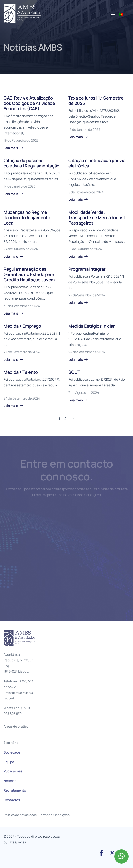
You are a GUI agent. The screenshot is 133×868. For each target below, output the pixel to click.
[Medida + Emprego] (32, 343)
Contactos (12, 800)
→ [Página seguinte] (73, 419)
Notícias (10, 781)
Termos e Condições (54, 815)
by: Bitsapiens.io (16, 842)
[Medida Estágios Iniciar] (97, 343)
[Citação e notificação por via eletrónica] (97, 180)
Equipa (9, 762)
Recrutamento (15, 790)
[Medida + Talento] (32, 389)
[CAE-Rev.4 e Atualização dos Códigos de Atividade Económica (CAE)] (32, 123)
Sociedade (12, 752)
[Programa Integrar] (97, 286)
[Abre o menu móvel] (113, 14)
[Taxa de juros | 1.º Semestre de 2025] (97, 118)
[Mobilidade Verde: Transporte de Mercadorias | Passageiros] (97, 235)
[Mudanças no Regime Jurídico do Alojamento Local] (32, 235)
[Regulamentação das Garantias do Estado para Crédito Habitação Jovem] (32, 291)
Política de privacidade (20, 815)
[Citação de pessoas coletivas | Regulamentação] (32, 177)
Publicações (13, 771)
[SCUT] (97, 386)
